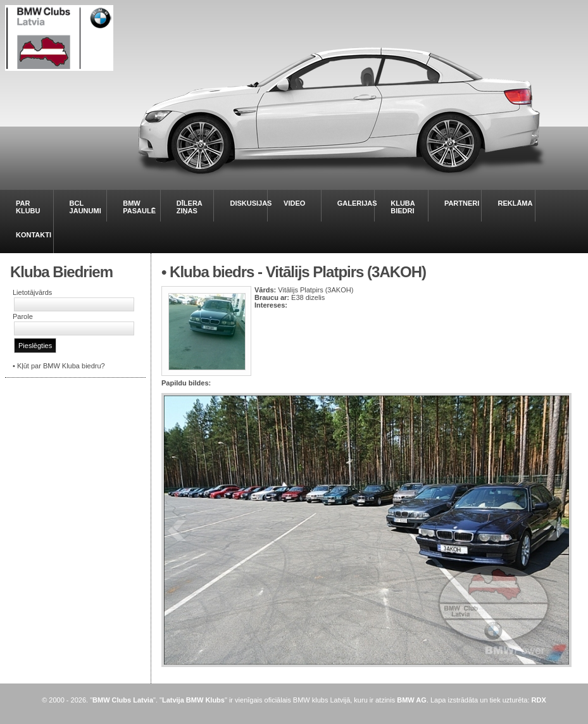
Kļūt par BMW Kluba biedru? (61, 366)
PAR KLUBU (28, 207)
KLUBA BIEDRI (403, 207)
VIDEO (294, 203)
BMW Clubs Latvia (123, 700)
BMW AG (412, 700)
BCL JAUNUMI (85, 207)
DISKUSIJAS (251, 203)
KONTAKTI (34, 235)
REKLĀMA (515, 203)
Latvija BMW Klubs (193, 700)
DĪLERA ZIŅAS (190, 207)
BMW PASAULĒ (139, 207)
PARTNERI (462, 203)
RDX (539, 700)
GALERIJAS (357, 203)
